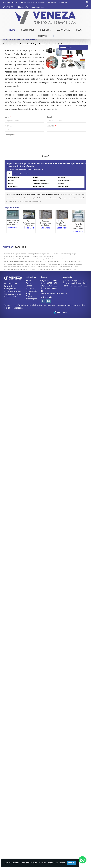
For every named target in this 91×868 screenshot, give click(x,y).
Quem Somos (28, 30)
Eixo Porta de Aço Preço (68, 804)
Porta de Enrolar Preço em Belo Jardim (18, 322)
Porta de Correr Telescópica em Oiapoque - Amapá (18, 728)
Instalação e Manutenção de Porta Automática (20, 809)
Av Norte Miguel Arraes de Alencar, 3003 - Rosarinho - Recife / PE (30, 2)
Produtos (45, 30)
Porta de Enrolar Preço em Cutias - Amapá (18, 293)
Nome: (8, 122)
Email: (50, 122)
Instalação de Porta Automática (42, 806)
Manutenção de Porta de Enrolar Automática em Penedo (18, 544)
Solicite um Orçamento (53, 40)
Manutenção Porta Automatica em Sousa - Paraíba (18, 785)
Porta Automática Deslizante (67, 819)
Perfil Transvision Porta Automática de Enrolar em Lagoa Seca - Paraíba (18, 706)
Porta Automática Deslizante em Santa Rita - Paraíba (18, 651)
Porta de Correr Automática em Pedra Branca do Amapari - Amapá (18, 358)
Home (12, 30)
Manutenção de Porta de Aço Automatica (51, 809)
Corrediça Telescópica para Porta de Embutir (43, 804)
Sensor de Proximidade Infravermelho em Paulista (18, 572)
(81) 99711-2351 (65, 2)
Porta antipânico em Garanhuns (18, 455)
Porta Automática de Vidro (47, 819)
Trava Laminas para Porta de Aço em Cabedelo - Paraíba (18, 392)
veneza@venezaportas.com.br (32, 7)
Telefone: (9, 131)
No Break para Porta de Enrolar (35, 814)
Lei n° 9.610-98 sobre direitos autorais (30, 206)
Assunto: (52, 131)
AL (9, 179)
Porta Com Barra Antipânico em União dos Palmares (18, 607)
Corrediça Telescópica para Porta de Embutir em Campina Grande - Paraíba (18, 675)
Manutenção (64, 30)
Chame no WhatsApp (76, 40)
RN (27, 179)
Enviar (45, 161)
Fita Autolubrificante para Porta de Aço (17, 806)
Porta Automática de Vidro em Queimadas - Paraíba (18, 264)
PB (21, 179)
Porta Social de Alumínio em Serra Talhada (18, 235)
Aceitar (72, 863)
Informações (31, 849)
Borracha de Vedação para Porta (15, 804)
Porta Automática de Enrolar (68, 817)
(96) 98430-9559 (11, 7)
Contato (42, 36)
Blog (79, 30)
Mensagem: (10, 140)
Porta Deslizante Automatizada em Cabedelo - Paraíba (18, 422)
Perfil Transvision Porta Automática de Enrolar (20, 817)
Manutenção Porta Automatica (72, 811)
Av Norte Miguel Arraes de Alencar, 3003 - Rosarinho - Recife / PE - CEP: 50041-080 (75, 833)
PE (15, 179)
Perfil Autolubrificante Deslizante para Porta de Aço (65, 814)
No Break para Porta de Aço (14, 814)
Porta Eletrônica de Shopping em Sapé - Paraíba (18, 490)
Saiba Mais (18, 241)
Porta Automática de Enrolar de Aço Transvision (20, 819)
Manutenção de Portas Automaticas (48, 811)
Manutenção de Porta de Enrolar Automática (19, 811)
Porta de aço (18, 758)
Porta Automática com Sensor (47, 817)
